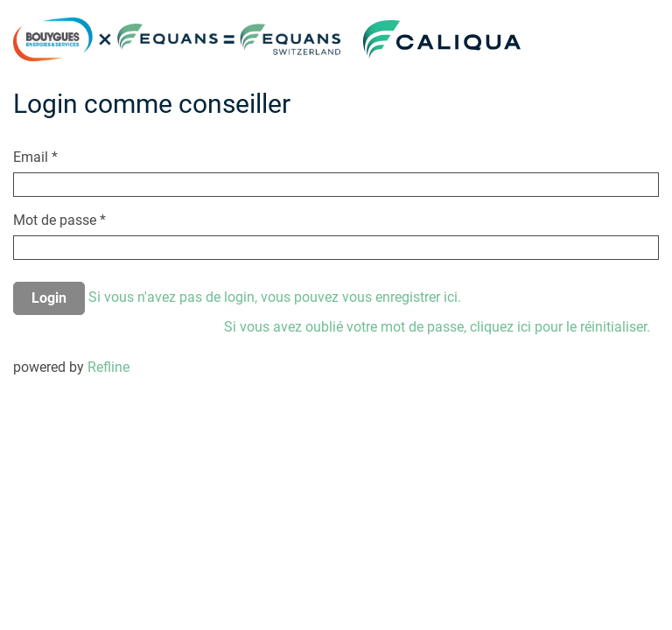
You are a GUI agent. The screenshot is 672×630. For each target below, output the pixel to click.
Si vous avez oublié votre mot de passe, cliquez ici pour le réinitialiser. (437, 327)
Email (35, 157)
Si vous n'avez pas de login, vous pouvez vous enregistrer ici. (275, 297)
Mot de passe (59, 220)
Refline (108, 367)
